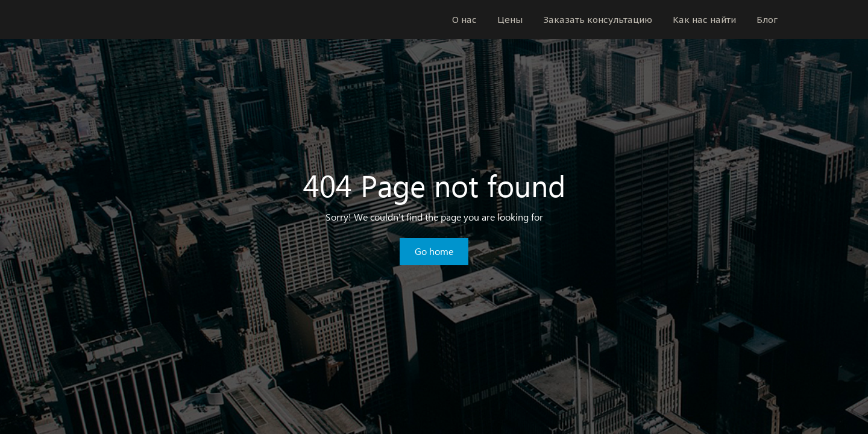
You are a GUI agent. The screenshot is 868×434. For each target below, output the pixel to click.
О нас (464, 20)
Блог (767, 20)
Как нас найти (704, 20)
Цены (510, 20)
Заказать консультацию (598, 20)
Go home (434, 251)
